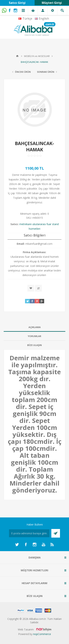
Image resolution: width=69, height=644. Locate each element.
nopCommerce (42, 634)
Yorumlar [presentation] (34, 336)
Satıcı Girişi (17, 3)
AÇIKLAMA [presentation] (35, 327)
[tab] (34, 327)
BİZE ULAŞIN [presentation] (34, 345)
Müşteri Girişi (52, 3)
